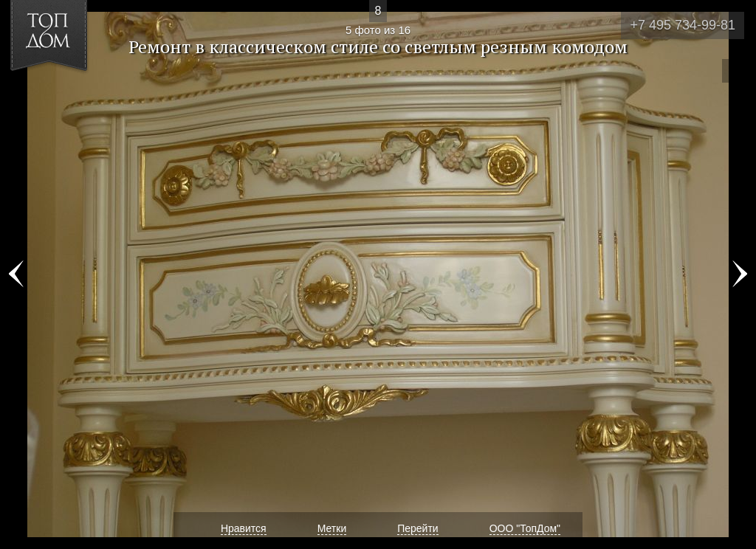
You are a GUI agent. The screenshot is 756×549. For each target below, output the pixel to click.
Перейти (417, 528)
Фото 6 (740, 274)
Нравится (244, 528)
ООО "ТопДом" (525, 528)
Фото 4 (16, 274)
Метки (332, 528)
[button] (65, 97)
